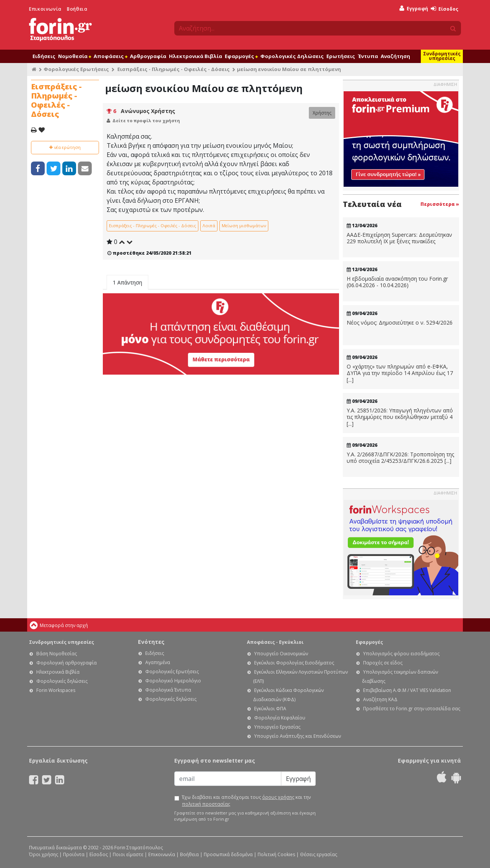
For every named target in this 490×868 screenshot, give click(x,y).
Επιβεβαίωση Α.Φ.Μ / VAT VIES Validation (407, 690)
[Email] (228, 779)
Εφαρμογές (241, 56)
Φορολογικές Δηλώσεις (292, 56)
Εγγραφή (414, 9)
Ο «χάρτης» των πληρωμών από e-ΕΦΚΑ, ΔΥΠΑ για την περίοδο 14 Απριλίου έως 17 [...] (400, 373)
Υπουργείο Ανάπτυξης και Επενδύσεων (298, 736)
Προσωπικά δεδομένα (228, 854)
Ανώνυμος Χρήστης (148, 111)
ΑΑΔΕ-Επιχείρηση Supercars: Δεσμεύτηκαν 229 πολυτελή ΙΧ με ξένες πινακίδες (399, 238)
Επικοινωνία (45, 9)
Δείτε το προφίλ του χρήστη (146, 120)
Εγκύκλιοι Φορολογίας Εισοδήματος (294, 663)
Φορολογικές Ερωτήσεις (76, 69)
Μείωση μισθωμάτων (244, 225)
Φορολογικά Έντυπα (168, 690)
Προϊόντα (74, 854)
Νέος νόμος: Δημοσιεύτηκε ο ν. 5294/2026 (400, 323)
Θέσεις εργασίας (319, 854)
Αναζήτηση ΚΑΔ (380, 699)
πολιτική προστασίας (206, 804)
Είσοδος (445, 9)
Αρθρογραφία (148, 56)
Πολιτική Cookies (276, 854)
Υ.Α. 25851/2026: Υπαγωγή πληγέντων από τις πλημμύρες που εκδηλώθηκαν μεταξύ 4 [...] (400, 417)
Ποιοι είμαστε (128, 854)
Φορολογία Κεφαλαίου (280, 718)
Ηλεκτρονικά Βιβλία (196, 56)
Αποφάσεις (110, 56)
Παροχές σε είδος (383, 663)
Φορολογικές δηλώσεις (62, 681)
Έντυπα (368, 56)
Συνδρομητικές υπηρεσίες (442, 56)
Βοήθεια (77, 9)
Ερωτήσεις (341, 56)
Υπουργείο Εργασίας (277, 727)
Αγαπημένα (158, 662)
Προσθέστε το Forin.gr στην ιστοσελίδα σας (412, 709)
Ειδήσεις (44, 56)
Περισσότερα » (440, 204)
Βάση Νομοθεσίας (57, 654)
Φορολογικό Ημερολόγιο (173, 681)
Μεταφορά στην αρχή (64, 625)
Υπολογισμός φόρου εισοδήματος (401, 654)
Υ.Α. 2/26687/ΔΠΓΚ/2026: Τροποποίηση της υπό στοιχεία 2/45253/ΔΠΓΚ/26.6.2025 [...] (400, 458)
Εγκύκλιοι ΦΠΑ (270, 709)
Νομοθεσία (75, 56)
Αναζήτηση (395, 56)
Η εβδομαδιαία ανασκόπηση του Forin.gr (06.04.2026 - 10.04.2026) (397, 282)
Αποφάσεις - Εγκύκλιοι (275, 642)
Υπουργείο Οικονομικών (281, 654)
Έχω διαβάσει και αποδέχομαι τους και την (246, 801)
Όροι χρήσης (44, 854)
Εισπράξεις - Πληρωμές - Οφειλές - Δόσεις (174, 69)
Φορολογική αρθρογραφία (67, 663)
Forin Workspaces (56, 690)
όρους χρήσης (278, 797)
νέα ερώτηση (65, 147)
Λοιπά (209, 225)
